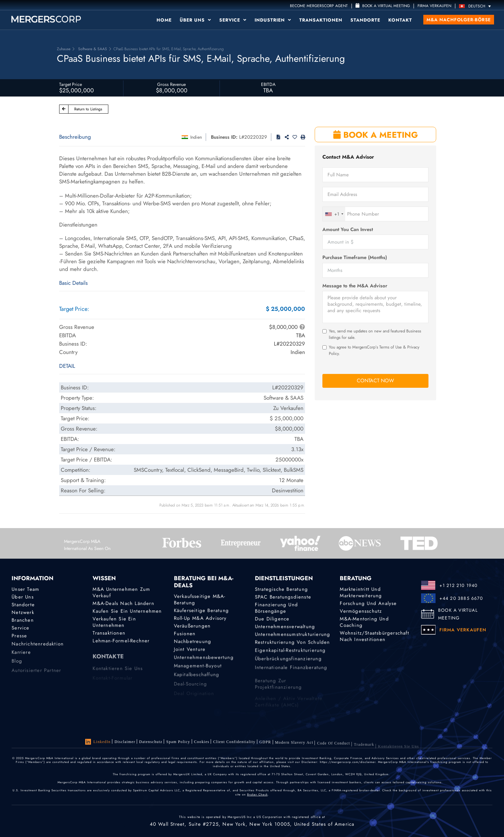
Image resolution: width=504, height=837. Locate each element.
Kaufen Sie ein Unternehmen (127, 611)
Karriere (21, 656)
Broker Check (257, 794)
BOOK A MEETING (376, 135)
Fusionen (185, 634)
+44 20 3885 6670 (461, 598)
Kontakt (400, 20)
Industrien (273, 20)
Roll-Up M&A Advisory (200, 618)
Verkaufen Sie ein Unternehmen (114, 622)
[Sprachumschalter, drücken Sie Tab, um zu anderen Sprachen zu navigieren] (477, 6)
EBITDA (268, 84)
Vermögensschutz (361, 611)
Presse (19, 637)
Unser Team (25, 589)
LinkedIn (98, 742)
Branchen (23, 620)
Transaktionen (321, 20)
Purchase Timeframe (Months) (355, 258)
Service (233, 20)
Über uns (195, 20)
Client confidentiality (234, 743)
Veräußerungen (192, 626)
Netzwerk (23, 612)
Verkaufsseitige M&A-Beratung (200, 600)
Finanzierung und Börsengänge (276, 608)
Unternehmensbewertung (204, 660)
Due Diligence (272, 619)
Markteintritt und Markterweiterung (361, 592)
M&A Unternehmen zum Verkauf (121, 592)
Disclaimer (125, 742)
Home (164, 20)
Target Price (71, 84)
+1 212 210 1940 (459, 585)
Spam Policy (178, 742)
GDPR (265, 744)
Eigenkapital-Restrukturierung (290, 653)
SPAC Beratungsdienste (283, 597)
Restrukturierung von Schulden (292, 644)
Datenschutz (151, 742)
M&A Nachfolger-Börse (459, 20)
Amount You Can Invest (348, 230)
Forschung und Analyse (368, 603)
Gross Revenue (171, 84)
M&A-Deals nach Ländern (123, 603)
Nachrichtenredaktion (38, 647)
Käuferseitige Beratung (201, 610)
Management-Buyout (198, 670)
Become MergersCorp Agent (319, 6)
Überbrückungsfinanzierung (288, 663)
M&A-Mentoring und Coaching (364, 622)
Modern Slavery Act (294, 746)
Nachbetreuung (193, 642)
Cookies (202, 742)
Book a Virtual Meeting (383, 6)
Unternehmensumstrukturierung (293, 635)
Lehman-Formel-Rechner (121, 642)
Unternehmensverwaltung (285, 627)
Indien (196, 137)
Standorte (365, 20)
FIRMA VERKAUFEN (434, 6)
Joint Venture (190, 651)
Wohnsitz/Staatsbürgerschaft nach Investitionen (374, 637)
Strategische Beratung (281, 589)
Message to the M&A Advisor (355, 286)
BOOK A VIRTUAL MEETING (458, 614)
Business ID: (224, 137)
